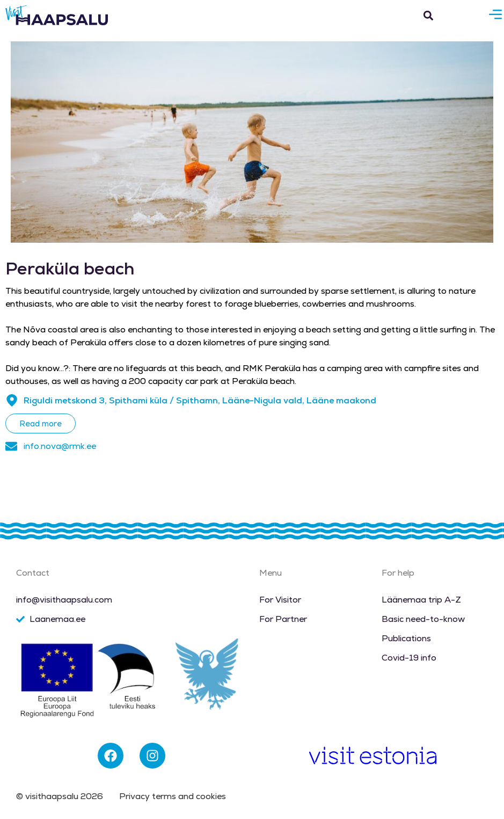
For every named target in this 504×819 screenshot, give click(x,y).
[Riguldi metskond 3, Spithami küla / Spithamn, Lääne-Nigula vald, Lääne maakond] (12, 401)
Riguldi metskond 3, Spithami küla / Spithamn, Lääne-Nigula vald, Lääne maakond (200, 400)
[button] (429, 15)
